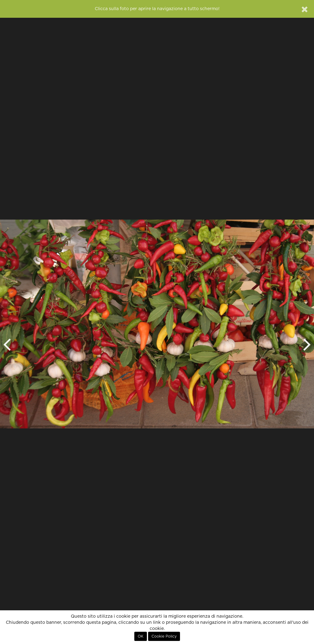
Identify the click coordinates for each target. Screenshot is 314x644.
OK (141, 636)
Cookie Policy (164, 636)
